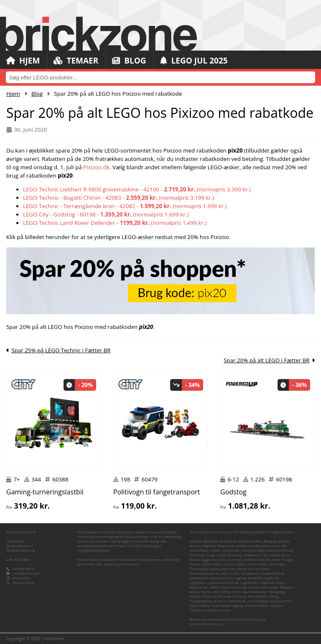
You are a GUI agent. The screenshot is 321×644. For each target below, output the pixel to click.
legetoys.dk (199, 587)
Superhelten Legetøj (228, 605)
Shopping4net (201, 601)
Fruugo (287, 559)
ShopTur (220, 601)
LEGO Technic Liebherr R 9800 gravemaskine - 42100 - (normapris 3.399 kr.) (137, 189)
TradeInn (214, 610)
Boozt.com (245, 546)
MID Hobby (222, 592)
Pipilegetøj (276, 592)
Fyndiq (195, 564)
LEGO (213, 587)
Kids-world (262, 569)
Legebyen (197, 582)
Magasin (287, 587)
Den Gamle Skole (276, 555)
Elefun (195, 559)
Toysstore (197, 610)
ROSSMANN (257, 596)
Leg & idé (271, 578)
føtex (276, 559)
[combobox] (160, 77)
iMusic (214, 569)
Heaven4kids (257, 564)
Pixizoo (195, 596)
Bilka (259, 541)
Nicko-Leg (239, 592)
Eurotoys (235, 559)
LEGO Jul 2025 (194, 61)
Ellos (223, 559)
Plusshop (210, 596)
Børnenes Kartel (267, 546)
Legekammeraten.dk (223, 582)
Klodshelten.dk (273, 573)
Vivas (226, 610)
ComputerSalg (252, 550)
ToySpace (276, 605)
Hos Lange (276, 564)
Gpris (218, 564)
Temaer (76, 61)
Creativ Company (229, 555)
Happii (240, 564)
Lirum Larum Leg (233, 587)
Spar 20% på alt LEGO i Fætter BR (266, 360)
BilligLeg (271, 541)
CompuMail (231, 550)
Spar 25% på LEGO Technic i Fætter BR (61, 350)
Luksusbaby (269, 587)
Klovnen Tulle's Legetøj (228, 578)
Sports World (200, 605)
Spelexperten (281, 601)
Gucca (228, 564)
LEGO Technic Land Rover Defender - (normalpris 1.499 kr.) (115, 223)
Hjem (23, 61)
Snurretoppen (258, 601)
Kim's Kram (230, 573)
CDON (215, 550)
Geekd (207, 564)
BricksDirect (199, 550)
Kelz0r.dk (245, 569)
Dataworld (253, 555)
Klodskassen (199, 578)
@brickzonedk (23, 582)
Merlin (206, 592)
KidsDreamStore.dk (205, 573)
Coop (210, 555)
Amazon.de (228, 541)
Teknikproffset (256, 605)
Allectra (196, 541)
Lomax (253, 587)
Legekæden (249, 582)
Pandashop (258, 592)
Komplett (255, 578)
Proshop (240, 596)
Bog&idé (209, 546)
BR (284, 546)
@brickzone (21, 578)
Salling (273, 596)
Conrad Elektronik (279, 550)
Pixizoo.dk (96, 167)
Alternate (210, 541)
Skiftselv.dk (237, 601)
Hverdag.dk (199, 569)
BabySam (246, 541)
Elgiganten (210, 559)
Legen (280, 582)
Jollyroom (228, 569)
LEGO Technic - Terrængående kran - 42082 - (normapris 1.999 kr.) (125, 206)
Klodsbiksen (250, 573)
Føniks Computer (257, 559)
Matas (195, 592)
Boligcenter (226, 546)
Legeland (267, 582)
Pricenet (225, 596)
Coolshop (197, 555)
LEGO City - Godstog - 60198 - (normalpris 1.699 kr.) (106, 214)
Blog (129, 61)
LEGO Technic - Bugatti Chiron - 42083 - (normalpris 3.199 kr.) (118, 198)
